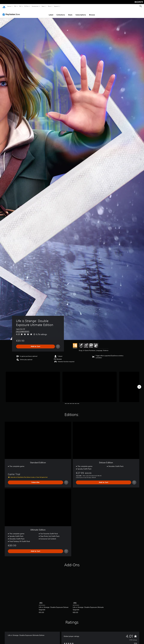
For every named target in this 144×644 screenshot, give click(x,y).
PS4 (20, 6)
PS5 (15, 6)
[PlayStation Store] (12, 12)
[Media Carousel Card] (33, 385)
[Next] (139, 385)
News (43, 6)
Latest (51, 13)
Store (49, 6)
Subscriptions (81, 13)
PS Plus (27, 6)
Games (9, 6)
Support (56, 6)
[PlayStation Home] (4, 6)
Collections (61, 13)
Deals (70, 13)
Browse (92, 13)
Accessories (35, 6)
